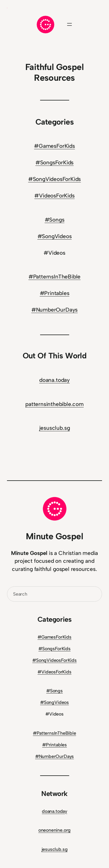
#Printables (55, 293)
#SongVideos (55, 236)
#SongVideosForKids (55, 179)
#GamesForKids (54, 146)
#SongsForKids (55, 162)
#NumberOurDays (54, 310)
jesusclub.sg (55, 428)
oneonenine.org (54, 830)
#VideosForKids (54, 196)
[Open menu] (69, 24)
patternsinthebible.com (54, 404)
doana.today (54, 380)
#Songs (55, 220)
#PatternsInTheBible (54, 277)
